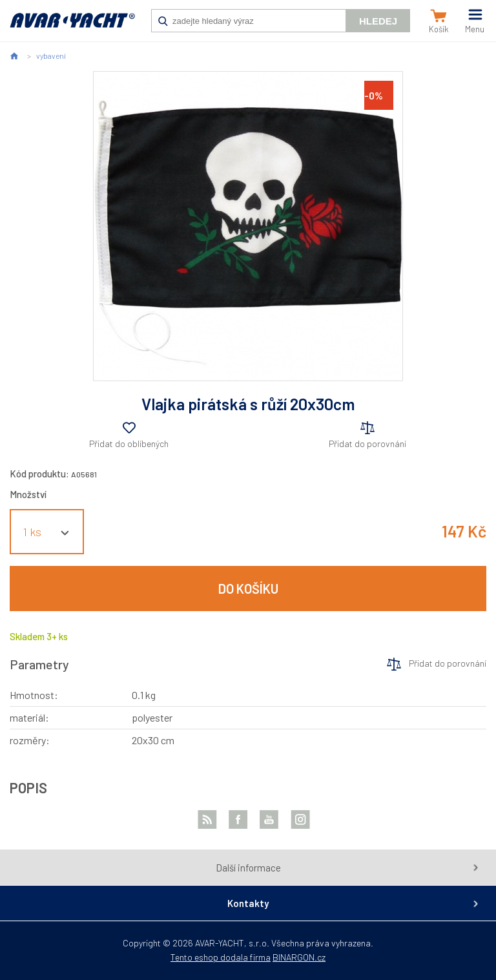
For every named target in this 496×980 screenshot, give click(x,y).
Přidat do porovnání (367, 443)
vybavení (51, 56)
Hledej (378, 21)
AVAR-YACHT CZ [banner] (72, 27)
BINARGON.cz (299, 957)
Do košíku (248, 589)
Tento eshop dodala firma (221, 957)
